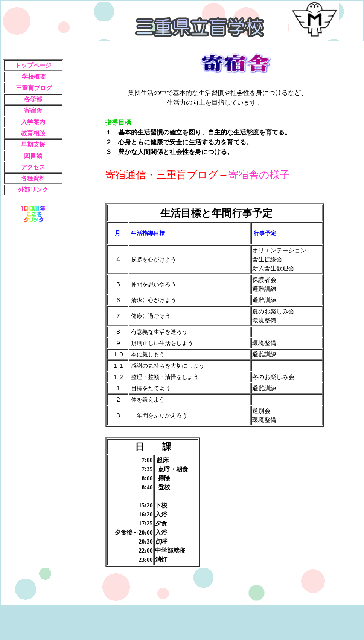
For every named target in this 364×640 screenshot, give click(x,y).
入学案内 (33, 122)
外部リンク (33, 190)
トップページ (33, 65)
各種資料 (33, 178)
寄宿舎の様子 (259, 175)
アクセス (33, 167)
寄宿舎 (33, 111)
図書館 (33, 156)
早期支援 (33, 144)
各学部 (33, 99)
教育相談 (33, 133)
